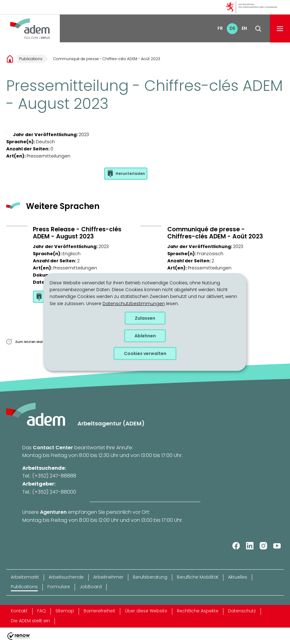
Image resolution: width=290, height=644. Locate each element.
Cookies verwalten (145, 353)
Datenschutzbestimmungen (134, 304)
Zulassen (145, 318)
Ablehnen (145, 336)
